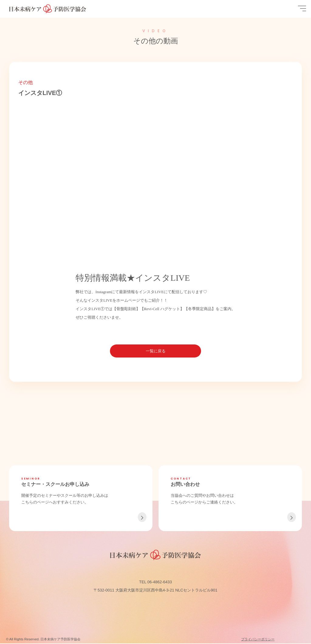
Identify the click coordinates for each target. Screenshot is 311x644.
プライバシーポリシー (258, 640)
